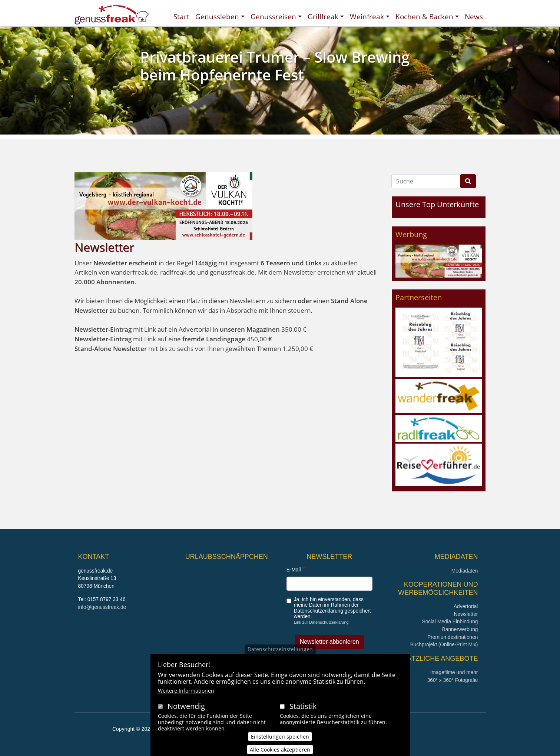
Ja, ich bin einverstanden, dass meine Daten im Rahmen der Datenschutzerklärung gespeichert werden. (332, 608)
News (474, 16)
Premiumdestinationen (453, 637)
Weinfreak (367, 16)
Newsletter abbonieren (329, 642)
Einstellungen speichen (280, 745)
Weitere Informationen (186, 699)
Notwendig (186, 715)
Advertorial (466, 606)
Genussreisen (273, 16)
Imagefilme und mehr (454, 672)
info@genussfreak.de (102, 607)
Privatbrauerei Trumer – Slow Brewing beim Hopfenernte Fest (275, 66)
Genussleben (217, 16)
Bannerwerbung (460, 629)
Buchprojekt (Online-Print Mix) (444, 645)
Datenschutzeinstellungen (280, 658)
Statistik (303, 715)
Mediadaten (465, 571)
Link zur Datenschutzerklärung (321, 622)
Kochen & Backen (424, 16)
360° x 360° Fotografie (453, 680)
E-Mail (294, 570)
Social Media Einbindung (450, 622)
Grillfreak (323, 16)
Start (181, 16)
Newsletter (466, 614)
